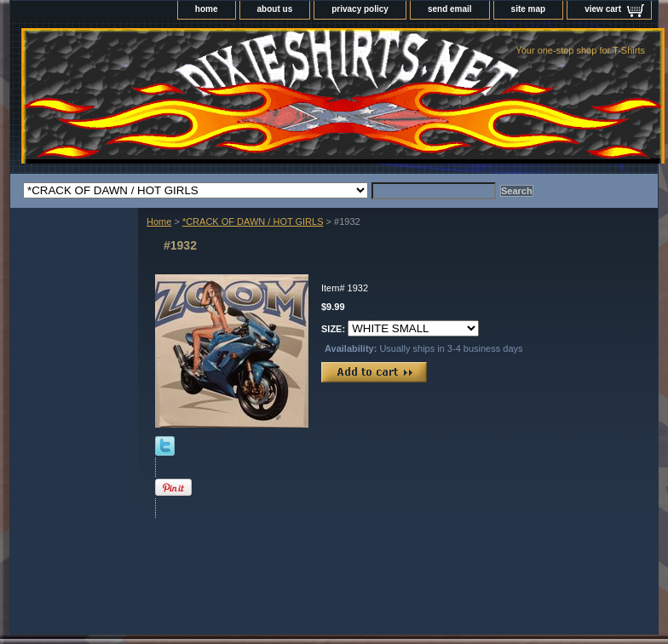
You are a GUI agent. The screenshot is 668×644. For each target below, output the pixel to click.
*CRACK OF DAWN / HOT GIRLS (253, 221)
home (207, 9)
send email (450, 9)
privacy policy (360, 9)
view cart (603, 9)
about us (275, 9)
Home (159, 221)
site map (529, 9)
